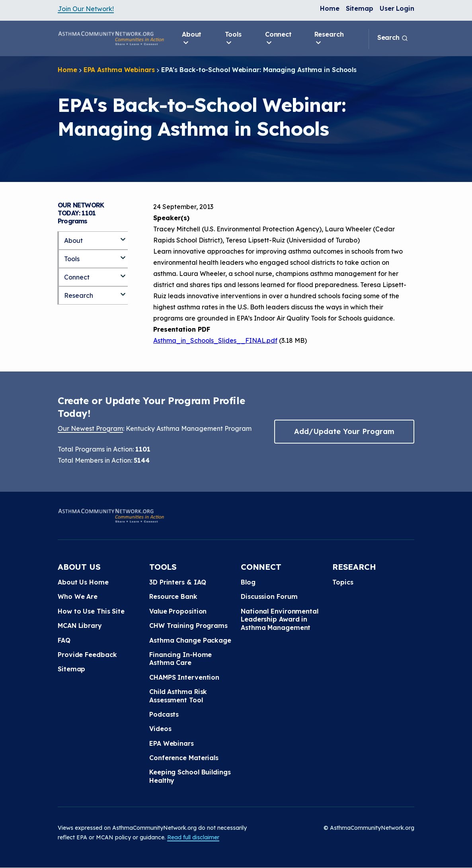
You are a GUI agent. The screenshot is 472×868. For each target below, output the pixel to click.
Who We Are (78, 596)
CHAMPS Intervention (184, 677)
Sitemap (360, 8)
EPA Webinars (172, 743)
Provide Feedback (87, 655)
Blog (248, 582)
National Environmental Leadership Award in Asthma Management (280, 619)
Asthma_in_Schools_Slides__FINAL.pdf (215, 340)
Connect (278, 39)
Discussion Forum (269, 596)
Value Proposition (178, 611)
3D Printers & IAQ (178, 582)
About (192, 39)
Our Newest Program (90, 428)
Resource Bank (173, 596)
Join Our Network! (86, 9)
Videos (160, 729)
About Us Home (83, 582)
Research (329, 39)
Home (330, 8)
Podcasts (164, 714)
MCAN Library (80, 626)
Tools (233, 39)
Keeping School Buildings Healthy (190, 776)
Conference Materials (184, 758)
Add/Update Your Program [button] (344, 431)
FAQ (64, 640)
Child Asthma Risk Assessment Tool (178, 696)
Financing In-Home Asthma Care (180, 659)
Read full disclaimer (193, 837)
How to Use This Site (91, 611)
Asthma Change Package (190, 640)
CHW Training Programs (188, 626)
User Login (397, 8)
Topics (343, 582)
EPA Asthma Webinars (119, 70)
